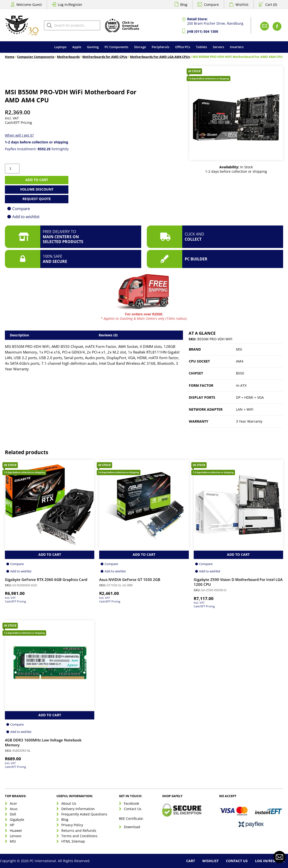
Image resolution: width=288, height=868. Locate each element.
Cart (191, 861)
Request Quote (37, 199)
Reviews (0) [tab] (108, 335)
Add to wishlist (26, 217)
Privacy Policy (72, 825)
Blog (184, 5)
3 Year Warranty (249, 421)
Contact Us (133, 809)
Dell (13, 814)
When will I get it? (19, 135)
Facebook (131, 803)
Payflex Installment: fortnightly (37, 149)
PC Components (116, 47)
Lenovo (16, 836)
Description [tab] (19, 335)
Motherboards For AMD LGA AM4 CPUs (160, 57)
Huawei (16, 830)
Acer (13, 803)
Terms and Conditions (79, 836)
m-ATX (241, 385)
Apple (77, 47)
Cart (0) (271, 5)
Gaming (93, 47)
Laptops (60, 47)
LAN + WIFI (245, 409)
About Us (69, 803)
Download (132, 827)
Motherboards (68, 57)
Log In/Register (70, 5)
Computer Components (36, 57)
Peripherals (160, 47)
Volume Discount (37, 189)
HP (12, 825)
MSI (239, 349)
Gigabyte (17, 820)
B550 (240, 373)
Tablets (201, 47)
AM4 (240, 361)
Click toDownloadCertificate (131, 26)
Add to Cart (50, 554)
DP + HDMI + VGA (250, 397)
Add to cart (37, 180)
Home (10, 57)
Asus (14, 809)
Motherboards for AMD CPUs (105, 57)
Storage (140, 47)
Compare (211, 5)
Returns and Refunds (79, 830)
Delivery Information (78, 809)
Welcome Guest (29, 5)
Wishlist (242, 5)
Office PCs (183, 47)
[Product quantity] (12, 169)
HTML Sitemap (73, 841)
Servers (218, 47)
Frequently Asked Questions (84, 814)
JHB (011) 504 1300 (203, 31)
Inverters (237, 47)
